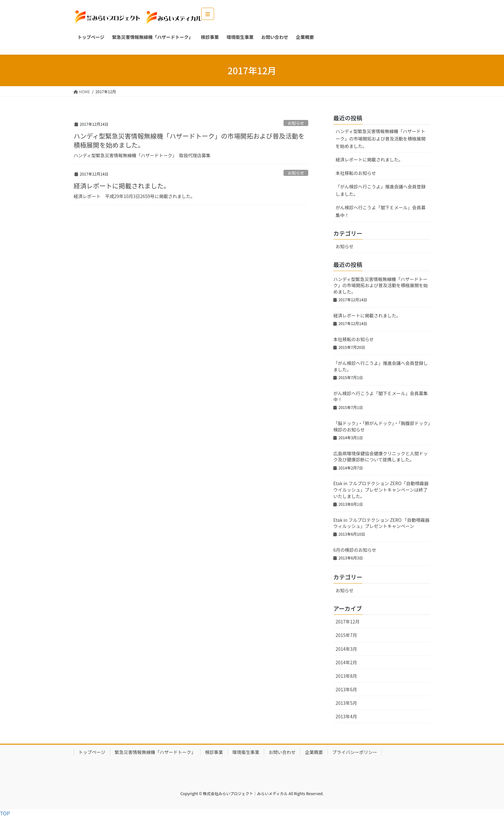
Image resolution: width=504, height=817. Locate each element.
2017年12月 (348, 622)
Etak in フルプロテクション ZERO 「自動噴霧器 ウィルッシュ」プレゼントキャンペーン (381, 523)
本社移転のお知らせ (356, 173)
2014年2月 (346, 662)
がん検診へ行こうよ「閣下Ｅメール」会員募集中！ (381, 211)
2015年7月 (346, 635)
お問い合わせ (282, 752)
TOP (5, 813)
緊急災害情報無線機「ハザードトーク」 (155, 752)
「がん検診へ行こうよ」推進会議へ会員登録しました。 (381, 190)
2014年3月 (346, 649)
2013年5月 (346, 703)
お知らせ (296, 123)
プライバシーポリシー (355, 752)
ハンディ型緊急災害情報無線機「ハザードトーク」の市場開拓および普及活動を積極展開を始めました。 (189, 140)
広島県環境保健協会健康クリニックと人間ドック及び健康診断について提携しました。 (381, 457)
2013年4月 (346, 716)
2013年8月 (346, 676)
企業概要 (314, 752)
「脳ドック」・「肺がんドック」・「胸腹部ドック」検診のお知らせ (382, 426)
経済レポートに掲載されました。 (122, 186)
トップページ (92, 752)
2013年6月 (346, 689)
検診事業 (214, 752)
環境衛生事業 (246, 752)
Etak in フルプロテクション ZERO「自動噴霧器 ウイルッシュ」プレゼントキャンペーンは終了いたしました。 (381, 490)
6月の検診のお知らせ (355, 550)
